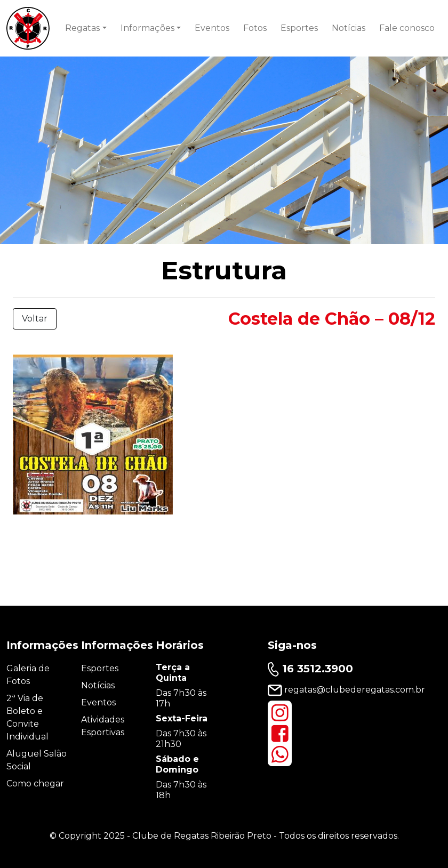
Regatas (82, 28)
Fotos (255, 28)
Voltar (35, 319)
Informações (147, 28)
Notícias (349, 28)
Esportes (299, 28)
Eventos (212, 28)
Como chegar (35, 783)
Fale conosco (407, 28)
